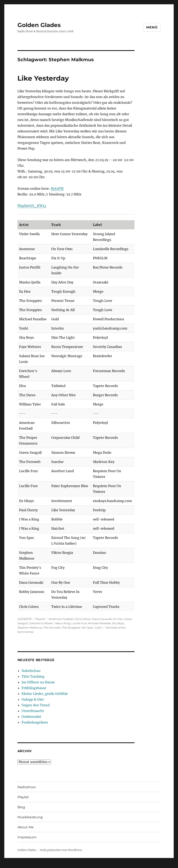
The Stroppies (71, 628)
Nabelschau (31, 671)
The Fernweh (52, 628)
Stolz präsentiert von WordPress (61, 850)
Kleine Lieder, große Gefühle (45, 694)
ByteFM (57, 188)
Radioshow (27, 787)
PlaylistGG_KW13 (32, 206)
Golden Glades (39, 25)
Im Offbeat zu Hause (38, 682)
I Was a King (62, 623)
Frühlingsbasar (34, 688)
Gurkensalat (31, 717)
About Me (26, 827)
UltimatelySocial (123, 865)
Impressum (27, 837)
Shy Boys (118, 623)
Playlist (40, 619)
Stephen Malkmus (30, 628)
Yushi (98, 628)
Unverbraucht (33, 711)
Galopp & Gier (33, 699)
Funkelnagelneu (35, 722)
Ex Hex (118, 619)
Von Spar (87, 628)
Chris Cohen (83, 619)
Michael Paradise (99, 623)
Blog (21, 807)
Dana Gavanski (102, 619)
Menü (152, 27)
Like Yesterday (43, 78)
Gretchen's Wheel (41, 623)
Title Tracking (33, 676)
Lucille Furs (79, 623)
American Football (61, 619)
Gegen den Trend (36, 705)
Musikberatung (30, 817)
